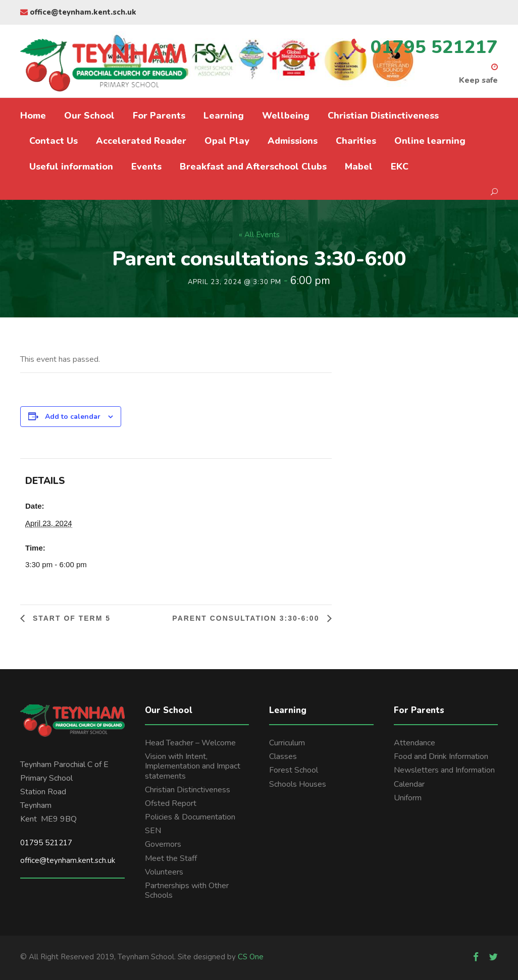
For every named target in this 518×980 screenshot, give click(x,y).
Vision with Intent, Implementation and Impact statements (193, 766)
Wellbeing (286, 116)
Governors (163, 844)
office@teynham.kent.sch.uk (78, 12)
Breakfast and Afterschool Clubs (253, 167)
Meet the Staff (171, 858)
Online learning (430, 141)
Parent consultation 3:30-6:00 (247, 618)
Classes (283, 756)
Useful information (71, 167)
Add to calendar (73, 417)
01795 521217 (46, 843)
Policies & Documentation (190, 817)
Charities (356, 141)
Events (146, 167)
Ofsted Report (171, 803)
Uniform (408, 798)
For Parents (159, 116)
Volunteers (164, 872)
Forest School (294, 770)
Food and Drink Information (441, 756)
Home (33, 116)
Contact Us (54, 141)
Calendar (409, 784)
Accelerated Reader (141, 141)
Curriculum (287, 743)
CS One (251, 957)
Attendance (415, 743)
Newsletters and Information (444, 770)
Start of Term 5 (70, 618)
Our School (89, 116)
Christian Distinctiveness (383, 116)
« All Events (259, 235)
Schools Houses (298, 784)
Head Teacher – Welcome (190, 743)
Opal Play (227, 141)
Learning (224, 116)
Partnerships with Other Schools (187, 890)
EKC (400, 167)
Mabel (359, 167)
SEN (153, 831)
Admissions (293, 141)
